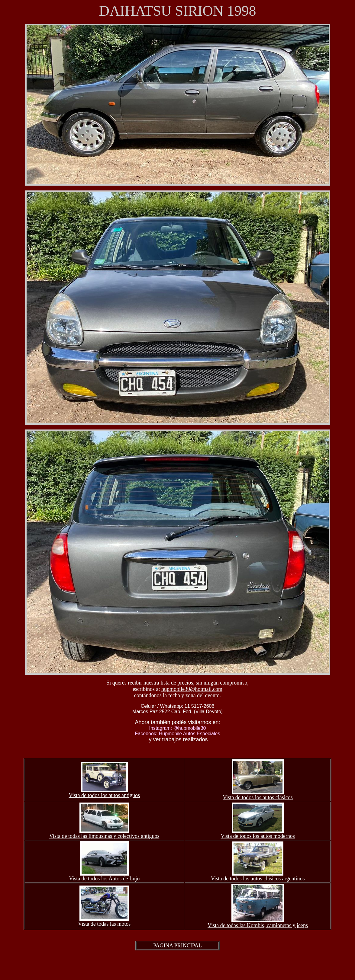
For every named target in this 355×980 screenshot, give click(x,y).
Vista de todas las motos (104, 924)
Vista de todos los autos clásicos (258, 797)
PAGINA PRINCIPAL (177, 946)
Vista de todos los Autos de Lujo (104, 879)
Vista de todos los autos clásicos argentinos (258, 879)
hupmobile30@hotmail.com (192, 689)
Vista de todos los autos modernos (258, 836)
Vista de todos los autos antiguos (104, 795)
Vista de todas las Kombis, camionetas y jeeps (258, 925)
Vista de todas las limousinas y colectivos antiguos (104, 836)
